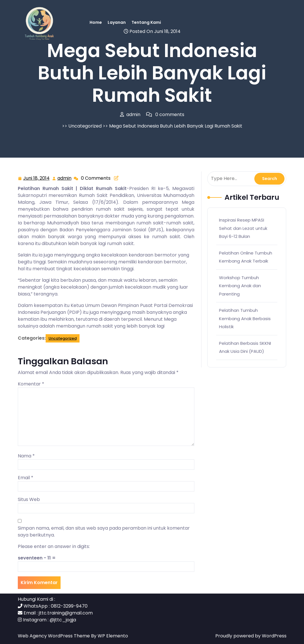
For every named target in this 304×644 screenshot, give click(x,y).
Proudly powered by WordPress (251, 636)
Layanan (117, 22)
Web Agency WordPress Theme (54, 636)
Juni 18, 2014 (37, 178)
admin (65, 178)
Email (26, 478)
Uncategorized (85, 126)
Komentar (31, 384)
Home (96, 22)
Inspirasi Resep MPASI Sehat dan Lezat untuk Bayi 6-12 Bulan (243, 228)
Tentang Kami (146, 22)
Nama (26, 456)
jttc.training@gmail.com (66, 613)
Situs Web (29, 499)
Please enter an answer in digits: (54, 546)
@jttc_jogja (63, 620)
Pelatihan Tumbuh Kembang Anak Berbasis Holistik (245, 318)
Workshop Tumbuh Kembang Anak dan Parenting (240, 286)
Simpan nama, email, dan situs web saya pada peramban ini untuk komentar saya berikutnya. (104, 532)
